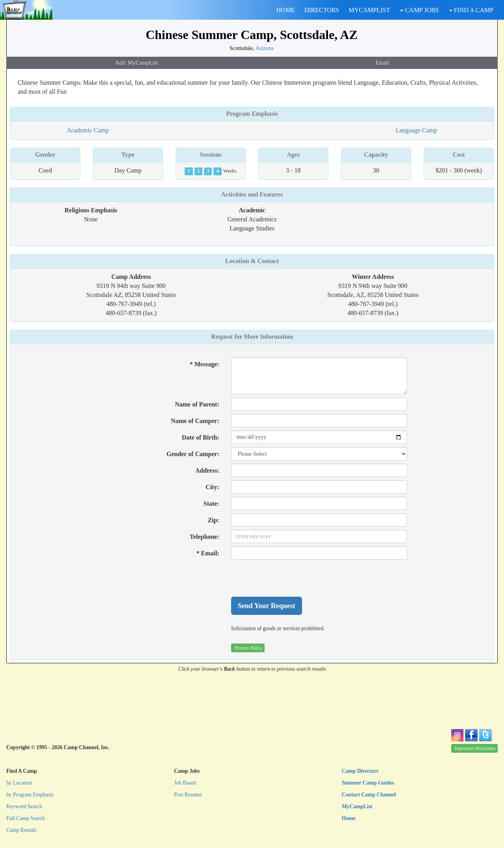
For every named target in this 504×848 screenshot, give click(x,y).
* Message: (205, 364)
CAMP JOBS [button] (419, 10)
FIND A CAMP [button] (471, 10)
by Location (19, 783)
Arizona (265, 48)
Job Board (185, 783)
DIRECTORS (322, 10)
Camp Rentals (21, 830)
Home (349, 818)
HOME (286, 10)
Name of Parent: (197, 404)
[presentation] (291, 578)
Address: (207, 470)
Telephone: (205, 537)
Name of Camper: (195, 421)
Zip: (213, 520)
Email (382, 63)
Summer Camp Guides (368, 783)
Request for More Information (252, 337)
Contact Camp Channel (369, 795)
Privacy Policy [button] (248, 648)
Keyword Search (24, 806)
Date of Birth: (201, 437)
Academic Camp (88, 130)
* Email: (208, 553)
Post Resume (188, 795)
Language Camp (416, 130)
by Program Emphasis (30, 795)
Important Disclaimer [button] (475, 748)
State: (211, 504)
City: (212, 487)
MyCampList (357, 806)
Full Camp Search (26, 818)
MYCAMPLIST (370, 10)
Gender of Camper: (193, 454)
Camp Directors (360, 771)
